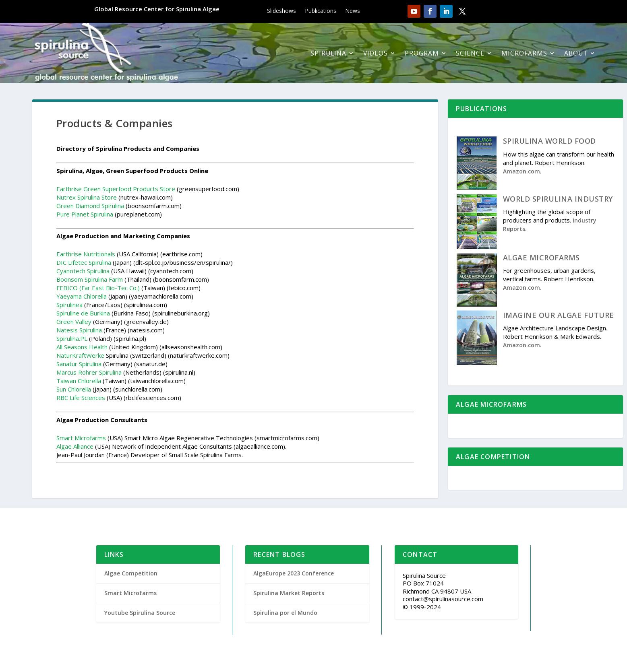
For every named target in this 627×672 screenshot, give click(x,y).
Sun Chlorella (74, 389)
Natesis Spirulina (79, 330)
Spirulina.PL (72, 338)
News (353, 11)
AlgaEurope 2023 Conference (294, 573)
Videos (376, 53)
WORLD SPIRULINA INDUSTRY (558, 199)
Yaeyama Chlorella (82, 296)
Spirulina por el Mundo (285, 613)
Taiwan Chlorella (79, 381)
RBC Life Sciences (81, 398)
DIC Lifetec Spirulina (84, 262)
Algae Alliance (75, 446)
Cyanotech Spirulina (83, 271)
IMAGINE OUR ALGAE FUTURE (559, 315)
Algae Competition (131, 573)
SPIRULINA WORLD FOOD (549, 141)
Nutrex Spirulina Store (87, 197)
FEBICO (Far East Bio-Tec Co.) (98, 288)
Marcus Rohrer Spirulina (89, 372)
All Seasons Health (82, 347)
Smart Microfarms (81, 438)
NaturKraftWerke (80, 355)
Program (422, 53)
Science (470, 53)
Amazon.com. (522, 288)
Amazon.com (521, 171)
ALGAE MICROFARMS (541, 258)
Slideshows (281, 11)
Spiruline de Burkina (83, 313)
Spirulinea (69, 305)
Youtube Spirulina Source (140, 613)
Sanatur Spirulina (79, 364)
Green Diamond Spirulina (90, 206)
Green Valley (74, 322)
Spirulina (328, 53)
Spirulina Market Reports (289, 593)
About (576, 53)
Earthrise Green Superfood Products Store (116, 189)
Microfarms (524, 53)
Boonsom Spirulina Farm (90, 279)
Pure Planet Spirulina (85, 214)
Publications (321, 11)
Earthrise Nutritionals (86, 254)
